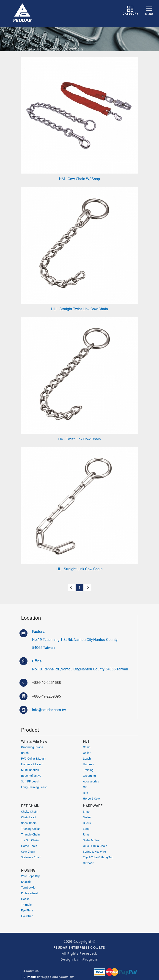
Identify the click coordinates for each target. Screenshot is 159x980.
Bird (86, 793)
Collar (87, 753)
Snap (86, 812)
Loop (86, 829)
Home (27, 53)
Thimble (26, 905)
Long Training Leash (34, 787)
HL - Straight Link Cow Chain (79, 569)
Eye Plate (27, 910)
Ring (86, 834)
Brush (25, 753)
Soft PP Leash (30, 781)
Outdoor (88, 863)
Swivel (87, 817)
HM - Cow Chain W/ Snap (80, 179)
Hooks (25, 899)
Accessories (91, 781)
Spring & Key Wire (94, 852)
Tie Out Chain (30, 840)
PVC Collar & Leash (34, 759)
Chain (54, 53)
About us (31, 971)
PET (41, 53)
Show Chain (29, 823)
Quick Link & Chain (95, 846)
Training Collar (30, 829)
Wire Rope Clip (31, 876)
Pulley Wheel (29, 893)
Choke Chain (29, 812)
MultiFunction (30, 770)
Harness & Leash (32, 764)
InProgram (89, 959)
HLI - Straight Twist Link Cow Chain (79, 309)
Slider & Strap (92, 840)
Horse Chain (29, 846)
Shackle (26, 882)
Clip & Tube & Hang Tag (98, 857)
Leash (87, 759)
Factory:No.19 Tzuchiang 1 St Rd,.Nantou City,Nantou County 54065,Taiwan (75, 640)
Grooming (89, 776)
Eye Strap (27, 916)
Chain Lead (28, 817)
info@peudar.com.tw (49, 710)
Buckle (87, 823)
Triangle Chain (30, 834)
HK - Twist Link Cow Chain (79, 439)
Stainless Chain (31, 857)
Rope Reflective (31, 776)
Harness (88, 764)
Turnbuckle (28, 888)
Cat (85, 787)
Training (88, 770)
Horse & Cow (91, 799)
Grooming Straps (32, 747)
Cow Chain (28, 852)
